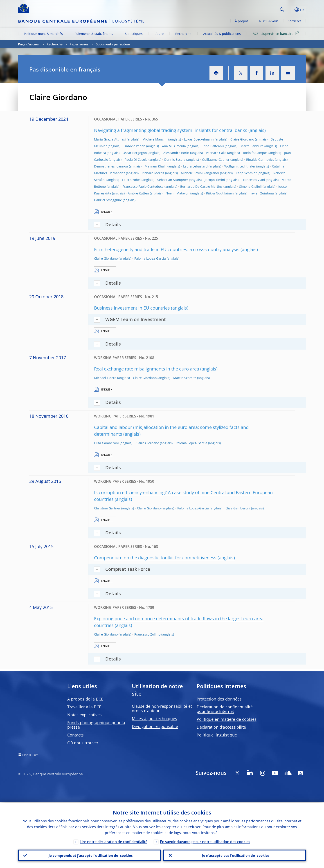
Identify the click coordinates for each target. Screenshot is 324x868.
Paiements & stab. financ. (94, 34)
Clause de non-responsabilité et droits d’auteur (162, 708)
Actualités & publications (222, 34)
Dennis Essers (175, 160)
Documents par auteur (113, 44)
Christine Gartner (107, 508)
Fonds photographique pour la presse (96, 725)
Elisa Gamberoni (106, 443)
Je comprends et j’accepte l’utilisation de (89, 855)
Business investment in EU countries (132, 308)
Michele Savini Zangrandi (200, 173)
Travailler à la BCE (84, 707)
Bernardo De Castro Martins (201, 186)
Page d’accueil (29, 44)
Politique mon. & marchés (43, 34)
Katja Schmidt (246, 173)
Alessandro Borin (176, 153)
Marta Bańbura (252, 146)
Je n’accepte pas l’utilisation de (235, 855)
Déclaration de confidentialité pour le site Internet (225, 709)
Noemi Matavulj (178, 193)
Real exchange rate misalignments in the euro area (147, 369)
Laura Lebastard (195, 166)
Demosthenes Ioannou (111, 166)
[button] (290, 10)
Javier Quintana (262, 193)
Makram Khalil (156, 166)
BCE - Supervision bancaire (276, 33)
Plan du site (30, 755)
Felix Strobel (131, 180)
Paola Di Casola (136, 160)
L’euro (159, 34)
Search (282, 10)
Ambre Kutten (138, 193)
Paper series (79, 44)
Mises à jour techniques (154, 718)
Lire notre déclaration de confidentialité (114, 840)
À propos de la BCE (85, 699)
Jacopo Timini (215, 180)
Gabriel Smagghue (108, 200)
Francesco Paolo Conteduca (143, 186)
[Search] (256, 9)
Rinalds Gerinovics (260, 160)
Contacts (75, 735)
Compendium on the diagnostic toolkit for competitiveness (155, 558)
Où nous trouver (83, 743)
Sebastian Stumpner (173, 180)
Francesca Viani (253, 180)
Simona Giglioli (250, 186)
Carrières (295, 21)
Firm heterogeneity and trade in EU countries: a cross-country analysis (167, 249)
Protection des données (219, 699)
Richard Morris (153, 173)
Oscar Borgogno (135, 153)
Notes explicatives (84, 715)
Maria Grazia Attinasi (110, 139)
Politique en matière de (227, 719)
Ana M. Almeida (174, 146)
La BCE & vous (268, 21)
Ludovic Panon (134, 146)
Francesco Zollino (147, 634)
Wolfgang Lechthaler (240, 166)
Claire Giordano (242, 139)
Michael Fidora (105, 378)
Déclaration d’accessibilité (221, 727)
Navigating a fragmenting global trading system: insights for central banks (171, 130)
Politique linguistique (217, 735)
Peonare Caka (216, 153)
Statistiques (134, 34)
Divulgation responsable (155, 726)
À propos (242, 21)
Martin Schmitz (185, 378)
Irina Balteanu (213, 146)
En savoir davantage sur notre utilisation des (205, 840)
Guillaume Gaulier (216, 160)
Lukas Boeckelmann (199, 139)
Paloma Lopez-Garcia (150, 258)
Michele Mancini (155, 139)
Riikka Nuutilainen (220, 193)
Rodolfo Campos (255, 153)
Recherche (183, 34)
